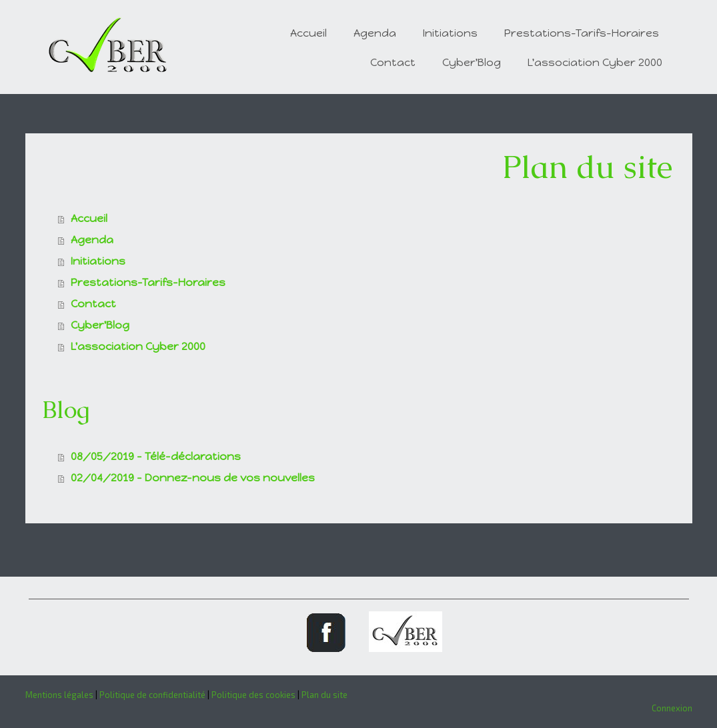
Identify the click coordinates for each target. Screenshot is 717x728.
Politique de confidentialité (152, 695)
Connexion (672, 708)
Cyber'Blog (472, 62)
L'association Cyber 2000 (595, 62)
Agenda (375, 33)
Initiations (450, 33)
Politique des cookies (253, 695)
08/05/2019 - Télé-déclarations (156, 456)
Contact (393, 62)
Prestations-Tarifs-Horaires (582, 33)
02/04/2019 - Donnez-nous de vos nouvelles (193, 478)
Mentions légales (59, 695)
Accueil (308, 33)
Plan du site (324, 695)
